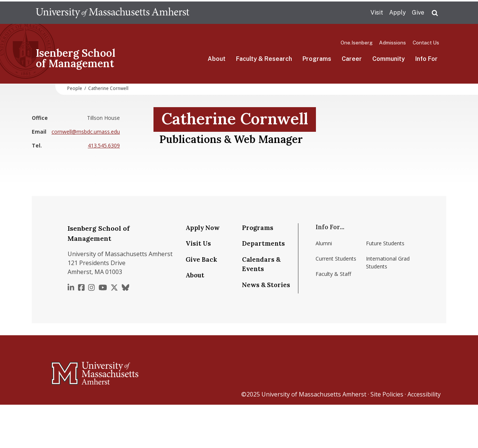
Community (389, 59)
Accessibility (424, 394)
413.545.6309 (104, 145)
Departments (263, 243)
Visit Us (198, 243)
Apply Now (203, 228)
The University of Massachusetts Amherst (113, 13)
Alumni (324, 243)
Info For (426, 59)
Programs (317, 59)
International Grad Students (388, 262)
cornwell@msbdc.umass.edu (86, 132)
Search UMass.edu (435, 13)
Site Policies (387, 394)
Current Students (336, 259)
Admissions (392, 43)
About (217, 59)
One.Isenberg (357, 43)
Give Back (201, 259)
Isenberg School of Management (76, 58)
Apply (398, 13)
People (75, 88)
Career (352, 59)
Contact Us (426, 43)
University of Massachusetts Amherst (314, 394)
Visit (377, 13)
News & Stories (266, 285)
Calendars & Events (261, 264)
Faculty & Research (264, 59)
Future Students (385, 243)
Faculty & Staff (333, 274)
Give (418, 13)
